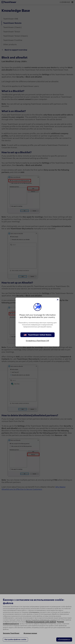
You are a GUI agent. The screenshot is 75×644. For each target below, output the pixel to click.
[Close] (58, 300)
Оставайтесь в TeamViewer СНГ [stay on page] (38, 341)
